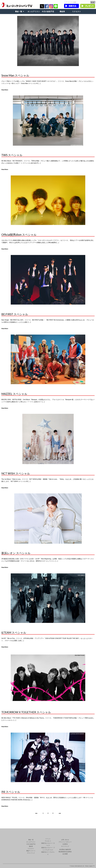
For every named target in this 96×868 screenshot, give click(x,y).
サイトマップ (65, 846)
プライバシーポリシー (65, 842)
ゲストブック (31, 853)
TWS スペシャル (12, 155)
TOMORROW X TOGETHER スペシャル (26, 712)
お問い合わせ (65, 840)
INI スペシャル (11, 792)
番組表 (62, 12)
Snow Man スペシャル (15, 75)
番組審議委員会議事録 (65, 852)
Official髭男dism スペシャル (19, 235)
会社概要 (65, 854)
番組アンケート (31, 851)
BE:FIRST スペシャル (15, 314)
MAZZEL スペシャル (14, 394)
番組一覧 (19, 12)
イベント (48, 839)
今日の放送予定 (48, 12)
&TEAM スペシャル (14, 633)
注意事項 (65, 844)
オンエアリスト (34, 12)
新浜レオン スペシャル (16, 553)
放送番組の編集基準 (65, 849)
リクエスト (77, 12)
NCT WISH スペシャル (16, 473)
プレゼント (48, 841)
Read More (5, 90)
